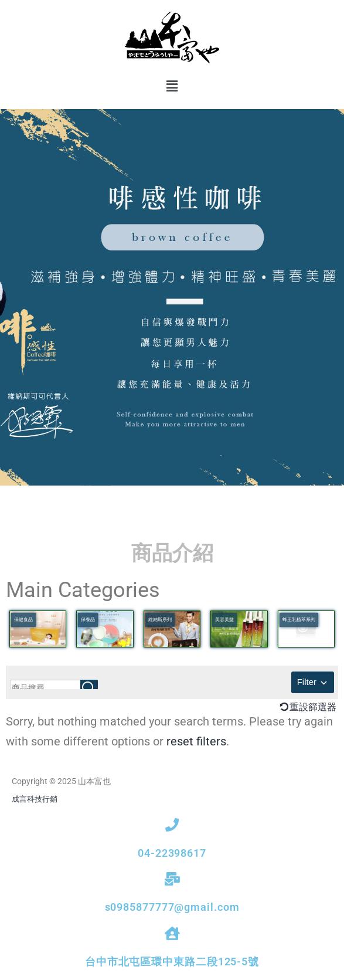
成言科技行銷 (35, 799)
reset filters (196, 741)
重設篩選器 (313, 707)
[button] (172, 86)
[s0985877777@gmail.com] (172, 879)
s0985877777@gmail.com (172, 907)
